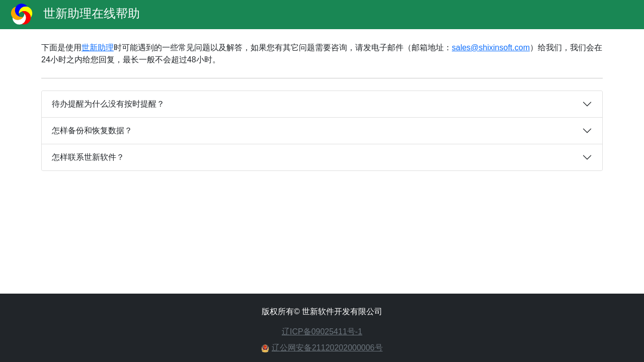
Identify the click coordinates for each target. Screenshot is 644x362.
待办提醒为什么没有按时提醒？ (108, 104)
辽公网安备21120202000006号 (327, 348)
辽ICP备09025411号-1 (322, 332)
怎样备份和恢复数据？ (92, 130)
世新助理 (98, 48)
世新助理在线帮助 (72, 15)
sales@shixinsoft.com (491, 48)
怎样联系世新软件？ (88, 157)
